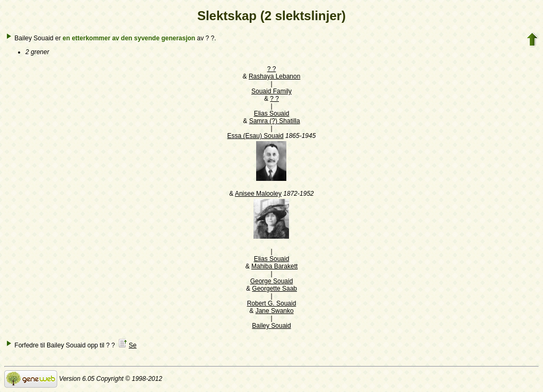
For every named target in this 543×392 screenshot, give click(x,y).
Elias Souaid (272, 114)
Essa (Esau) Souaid (256, 136)
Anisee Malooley (258, 194)
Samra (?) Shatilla (275, 121)
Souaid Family (271, 91)
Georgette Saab (274, 289)
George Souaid (272, 281)
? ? (272, 69)
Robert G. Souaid (272, 303)
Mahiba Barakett (274, 266)
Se (133, 345)
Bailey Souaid (271, 326)
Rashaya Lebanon (274, 76)
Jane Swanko (275, 311)
